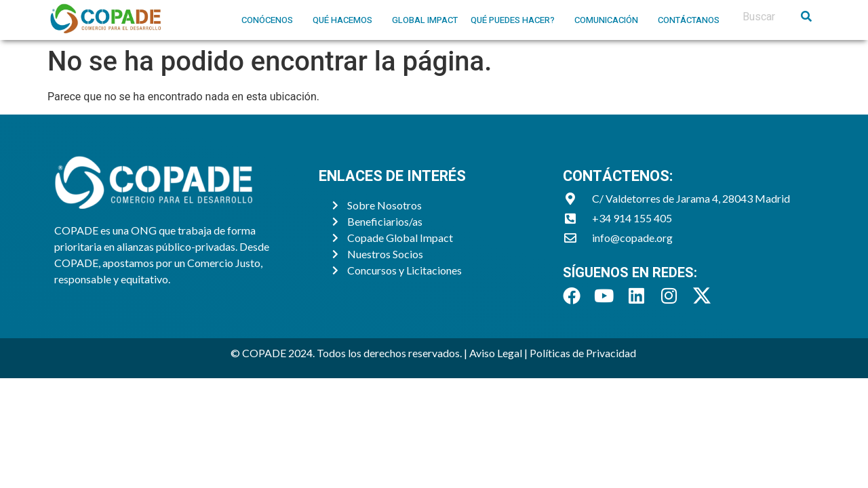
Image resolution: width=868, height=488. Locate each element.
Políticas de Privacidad (584, 353)
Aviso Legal (496, 353)
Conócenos (267, 20)
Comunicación (606, 20)
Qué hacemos (342, 20)
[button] (271, 20)
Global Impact (425, 20)
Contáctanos (689, 20)
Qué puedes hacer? (513, 20)
